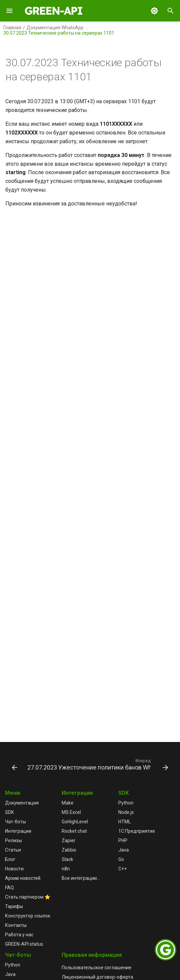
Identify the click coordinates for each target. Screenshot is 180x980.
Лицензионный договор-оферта (97, 977)
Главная (12, 28)
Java (124, 850)
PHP (123, 840)
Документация (22, 803)
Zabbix (69, 850)
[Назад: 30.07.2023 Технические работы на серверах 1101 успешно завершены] (13, 764)
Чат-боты (16, 822)
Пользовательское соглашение (97, 968)
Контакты (16, 925)
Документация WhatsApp (55, 28)
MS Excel (71, 812)
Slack (67, 859)
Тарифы (14, 906)
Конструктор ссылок (28, 916)
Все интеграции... (81, 878)
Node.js (126, 812)
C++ (123, 869)
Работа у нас (19, 935)
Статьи (13, 850)
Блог (10, 859)
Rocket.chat (74, 831)
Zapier (69, 840)
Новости (14, 869)
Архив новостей (23, 878)
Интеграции (18, 831)
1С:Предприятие (137, 831)
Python (126, 803)
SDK (9, 812)
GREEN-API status (24, 944)
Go (121, 859)
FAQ (9, 888)
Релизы (13, 840)
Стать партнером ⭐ (28, 897)
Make (68, 803)
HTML (125, 822)
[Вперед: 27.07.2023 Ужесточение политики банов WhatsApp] (97, 764)
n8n (66, 869)
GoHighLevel (75, 822)
